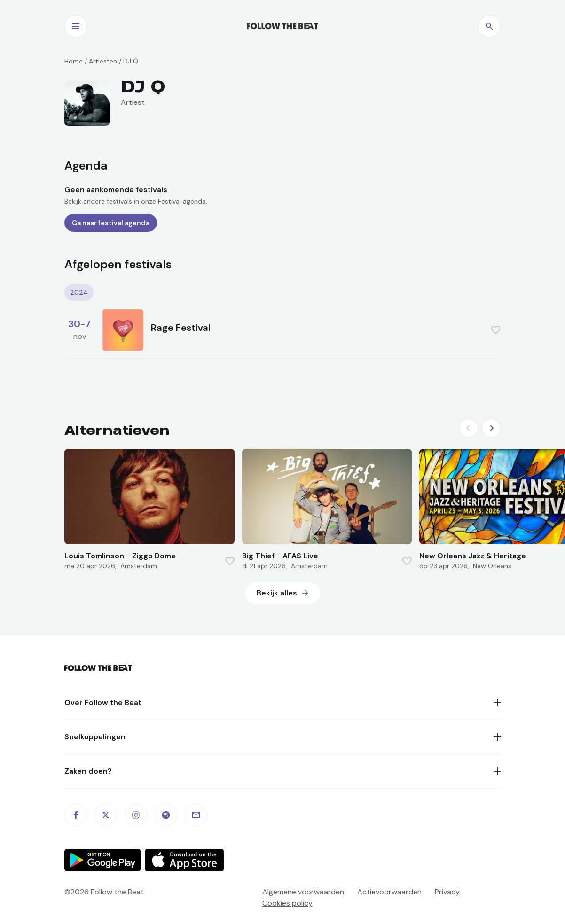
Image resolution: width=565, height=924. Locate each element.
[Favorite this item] (496, 330)
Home (74, 61)
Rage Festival (181, 328)
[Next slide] (491, 428)
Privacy (447, 892)
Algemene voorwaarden (303, 892)
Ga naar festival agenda (111, 223)
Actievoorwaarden (389, 892)
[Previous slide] (469, 428)
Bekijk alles (277, 593)
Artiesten (103, 61)
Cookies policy (287, 903)
